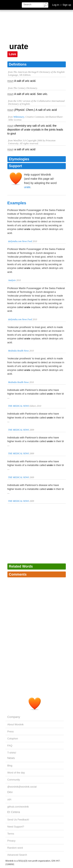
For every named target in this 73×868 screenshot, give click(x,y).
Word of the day (16, 773)
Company (14, 717)
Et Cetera (14, 812)
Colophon (13, 739)
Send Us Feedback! (18, 820)
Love (13, 54)
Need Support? (16, 827)
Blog (10, 766)
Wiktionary (19, 117)
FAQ (10, 746)
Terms (11, 834)
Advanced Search (17, 855)
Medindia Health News (18, 351)
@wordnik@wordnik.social (22, 787)
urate (27, 187)
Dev (10, 792)
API (9, 800)
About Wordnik (16, 724)
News (11, 758)
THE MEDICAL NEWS (19, 406)
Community (14, 780)
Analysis (12, 280)
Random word (15, 848)
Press (11, 731)
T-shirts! (12, 753)
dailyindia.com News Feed (20, 241)
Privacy (11, 841)
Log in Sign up (62, 5)
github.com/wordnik (18, 807)
